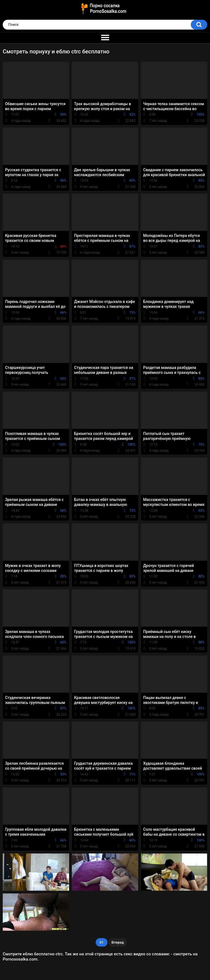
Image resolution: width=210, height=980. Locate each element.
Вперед (118, 942)
